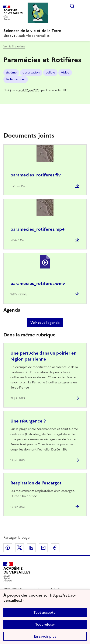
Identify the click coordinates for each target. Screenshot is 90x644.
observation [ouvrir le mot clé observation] (31, 73)
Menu (84, 6)
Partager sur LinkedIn (31, 548)
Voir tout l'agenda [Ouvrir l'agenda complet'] (45, 323)
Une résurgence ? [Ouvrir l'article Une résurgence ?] (28, 421)
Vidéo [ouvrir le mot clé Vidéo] (65, 73)
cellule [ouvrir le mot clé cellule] (50, 73)
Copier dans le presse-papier (55, 548)
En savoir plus (45, 636)
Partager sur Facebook (8, 548)
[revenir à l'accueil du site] (45, 31)
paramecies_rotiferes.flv (36, 175)
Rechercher (72, 6)
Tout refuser (45, 624)
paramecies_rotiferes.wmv (38, 283)
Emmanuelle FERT (57, 90)
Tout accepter (45, 612)
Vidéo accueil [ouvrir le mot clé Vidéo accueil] (16, 79)
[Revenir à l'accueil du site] (17, 572)
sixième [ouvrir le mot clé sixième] (11, 73)
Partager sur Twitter (20, 548)
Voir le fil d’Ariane (14, 47)
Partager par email (43, 548)
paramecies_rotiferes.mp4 (37, 229)
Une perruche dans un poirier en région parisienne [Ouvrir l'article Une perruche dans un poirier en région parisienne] (43, 356)
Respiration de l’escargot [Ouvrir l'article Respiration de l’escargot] (36, 483)
